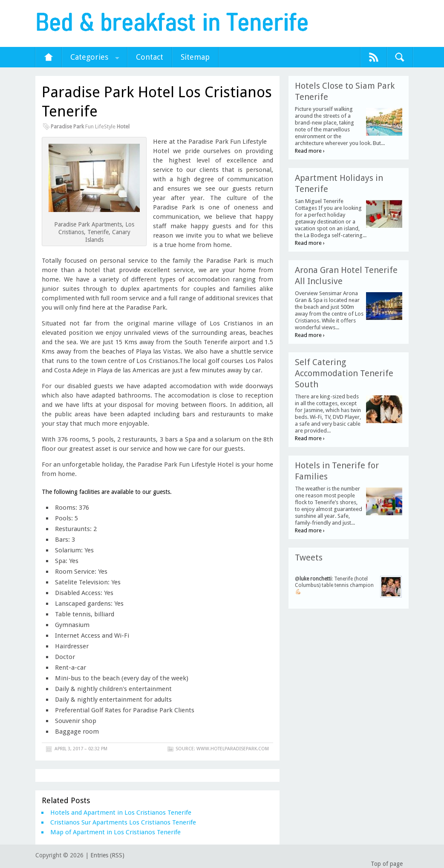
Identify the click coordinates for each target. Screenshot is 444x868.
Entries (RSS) (107, 855)
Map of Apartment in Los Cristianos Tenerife (115, 832)
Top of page (387, 864)
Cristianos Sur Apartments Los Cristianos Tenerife (123, 822)
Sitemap (195, 57)
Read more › (310, 151)
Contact (150, 57)
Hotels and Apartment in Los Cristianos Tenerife (121, 813)
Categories (89, 57)
